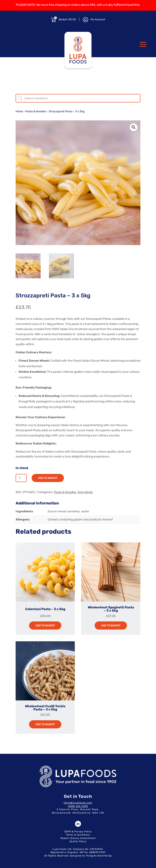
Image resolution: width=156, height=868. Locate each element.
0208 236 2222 (78, 806)
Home (19, 111)
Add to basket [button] (45, 625)
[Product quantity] (21, 478)
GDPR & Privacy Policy (78, 832)
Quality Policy (78, 841)
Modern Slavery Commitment (78, 838)
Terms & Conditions (78, 835)
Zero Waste (85, 492)
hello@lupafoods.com (78, 803)
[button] (134, 127)
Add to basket (48, 478)
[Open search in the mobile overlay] (78, 98)
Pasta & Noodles (36, 111)
